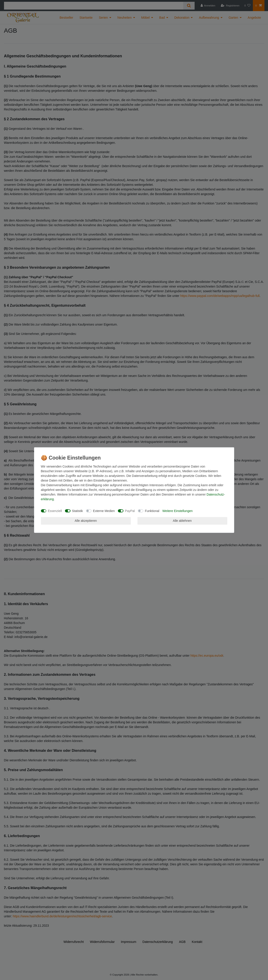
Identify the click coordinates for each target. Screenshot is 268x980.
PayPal (130, 511)
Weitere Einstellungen (177, 511)
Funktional (152, 511)
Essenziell (55, 511)
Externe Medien (104, 511)
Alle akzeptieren (86, 521)
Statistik (78, 511)
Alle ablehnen (182, 521)
